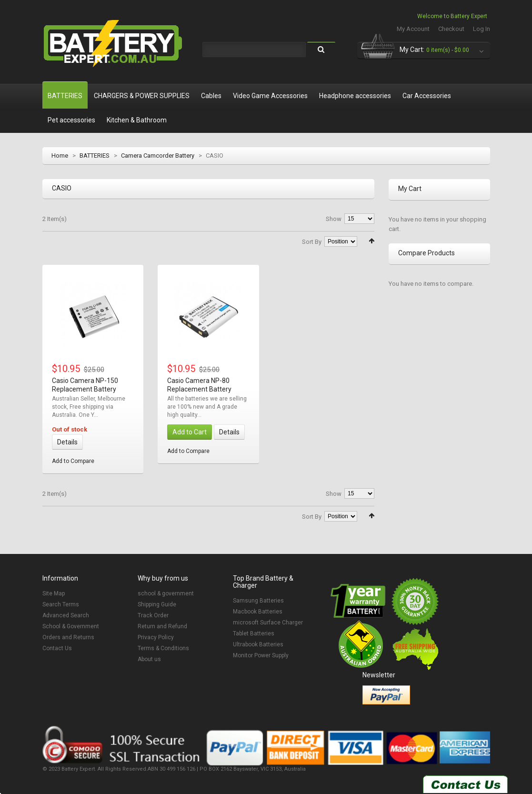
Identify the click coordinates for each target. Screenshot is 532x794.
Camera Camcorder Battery (158, 156)
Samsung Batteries (258, 601)
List (59, 240)
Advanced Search (66, 615)
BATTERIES (95, 156)
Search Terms (61, 604)
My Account (413, 29)
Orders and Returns (68, 637)
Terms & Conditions (163, 648)
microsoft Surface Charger (268, 623)
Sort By (312, 242)
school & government (166, 593)
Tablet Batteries (254, 633)
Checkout (451, 29)
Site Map (54, 593)
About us (149, 659)
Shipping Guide (157, 604)
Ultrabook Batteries (258, 644)
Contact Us (57, 648)
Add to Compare (73, 461)
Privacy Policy (156, 637)
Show (334, 219)
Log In (482, 29)
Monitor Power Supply (261, 655)
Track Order (153, 615)
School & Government (71, 626)
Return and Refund (162, 626)
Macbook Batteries (258, 612)
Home (60, 156)
